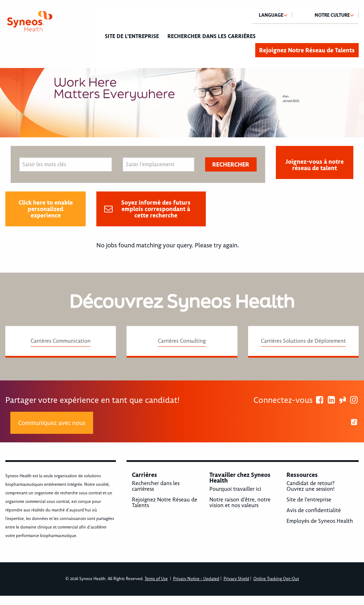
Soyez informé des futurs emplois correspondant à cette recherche (156, 209)
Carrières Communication (61, 341)
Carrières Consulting (182, 341)
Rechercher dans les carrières (212, 36)
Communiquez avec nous (52, 423)
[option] (182, 103)
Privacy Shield (236, 579)
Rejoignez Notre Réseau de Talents (307, 50)
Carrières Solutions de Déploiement (303, 341)
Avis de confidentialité (314, 510)
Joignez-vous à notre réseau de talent (315, 165)
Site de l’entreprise (132, 36)
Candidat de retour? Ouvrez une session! (311, 486)
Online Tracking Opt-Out (276, 579)
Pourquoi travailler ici (235, 489)
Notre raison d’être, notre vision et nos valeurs (240, 503)
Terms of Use (156, 579)
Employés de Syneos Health (320, 521)
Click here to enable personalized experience (46, 209)
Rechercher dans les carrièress (156, 486)
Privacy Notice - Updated (196, 579)
